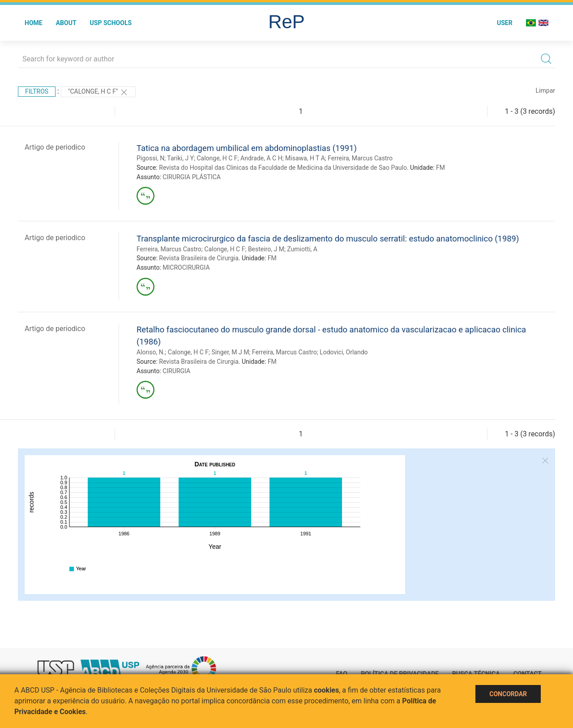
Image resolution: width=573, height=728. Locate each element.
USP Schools (111, 23)
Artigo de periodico (55, 147)
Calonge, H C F (217, 158)
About (66, 23)
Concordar (508, 694)
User (505, 23)
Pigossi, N (150, 158)
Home (34, 23)
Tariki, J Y (180, 158)
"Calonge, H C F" (98, 92)
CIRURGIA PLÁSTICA (192, 177)
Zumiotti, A (302, 249)
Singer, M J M (230, 352)
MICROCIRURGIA (186, 267)
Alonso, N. (151, 352)
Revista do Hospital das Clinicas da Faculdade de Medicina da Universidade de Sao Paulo (283, 168)
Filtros (37, 91)
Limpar (545, 90)
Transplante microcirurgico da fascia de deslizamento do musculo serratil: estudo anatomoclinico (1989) (328, 239)
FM (440, 168)
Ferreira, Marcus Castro (360, 158)
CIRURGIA (176, 371)
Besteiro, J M (266, 249)
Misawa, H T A (305, 158)
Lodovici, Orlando (344, 352)
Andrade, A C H (261, 158)
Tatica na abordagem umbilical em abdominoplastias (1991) (247, 148)
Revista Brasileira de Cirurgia (199, 258)
